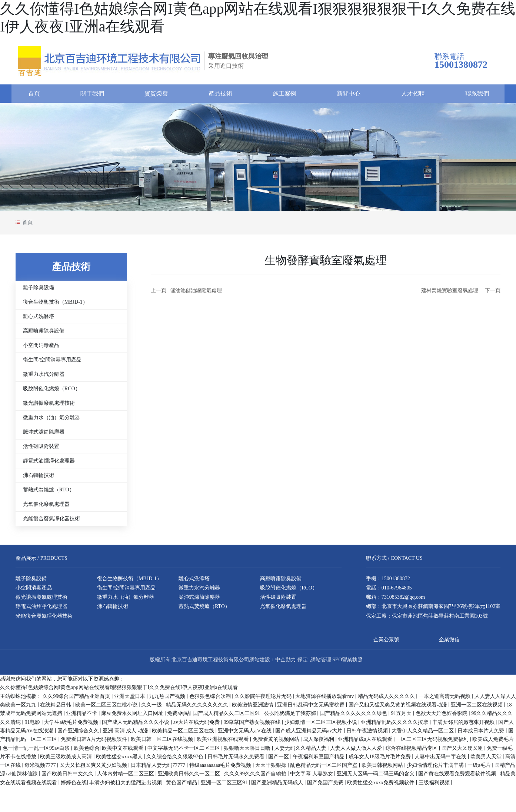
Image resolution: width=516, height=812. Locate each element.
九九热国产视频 (168, 699)
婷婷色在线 (74, 785)
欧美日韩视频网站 (383, 768)
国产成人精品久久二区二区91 (227, 716)
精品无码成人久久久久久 (387, 699)
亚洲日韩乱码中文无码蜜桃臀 (312, 708)
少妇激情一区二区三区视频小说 (322, 725)
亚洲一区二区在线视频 (477, 708)
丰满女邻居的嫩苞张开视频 (464, 725)
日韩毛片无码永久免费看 (237, 759)
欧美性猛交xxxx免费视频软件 (382, 785)
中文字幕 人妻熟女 (312, 777)
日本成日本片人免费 (482, 733)
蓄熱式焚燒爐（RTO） (49, 493)
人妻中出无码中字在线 (441, 759)
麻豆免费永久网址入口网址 (133, 716)
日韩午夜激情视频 (368, 733)
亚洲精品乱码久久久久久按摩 (395, 725)
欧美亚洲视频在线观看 (223, 742)
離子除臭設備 (39, 290)
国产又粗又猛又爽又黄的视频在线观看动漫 (399, 708)
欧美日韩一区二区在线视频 (163, 742)
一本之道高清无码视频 (445, 699)
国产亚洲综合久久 (79, 733)
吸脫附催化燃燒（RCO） (52, 392)
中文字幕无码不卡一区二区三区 (184, 751)
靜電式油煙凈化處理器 (49, 464)
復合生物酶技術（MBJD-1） (55, 305)
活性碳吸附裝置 (41, 449)
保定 (303, 663)
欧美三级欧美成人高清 (67, 759)
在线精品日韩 (56, 708)
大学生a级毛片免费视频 (72, 725)
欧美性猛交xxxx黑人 (120, 759)
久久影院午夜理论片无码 (264, 699)
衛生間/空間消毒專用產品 (52, 363)
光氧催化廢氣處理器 (46, 507)
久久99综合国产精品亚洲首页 (77, 699)
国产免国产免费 (326, 785)
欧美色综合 (87, 751)
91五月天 (402, 716)
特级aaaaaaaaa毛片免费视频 (221, 768)
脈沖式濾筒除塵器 (44, 435)
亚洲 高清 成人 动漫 (126, 733)
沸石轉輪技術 (39, 478)
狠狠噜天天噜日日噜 (248, 751)
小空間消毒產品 (41, 348)
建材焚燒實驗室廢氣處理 (450, 293)
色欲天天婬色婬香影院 (442, 716)
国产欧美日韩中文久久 (68, 777)
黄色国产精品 (182, 785)
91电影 (33, 725)
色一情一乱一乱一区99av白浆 (37, 751)
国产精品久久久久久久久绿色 (354, 716)
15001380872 (396, 581)
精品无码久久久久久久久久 (198, 708)
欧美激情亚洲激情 (253, 708)
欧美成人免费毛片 (493, 742)
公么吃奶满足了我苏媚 (291, 716)
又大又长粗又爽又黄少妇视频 (94, 768)
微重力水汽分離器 (44, 377)
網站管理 (321, 663)
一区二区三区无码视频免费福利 (433, 742)
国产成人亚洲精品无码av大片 (309, 733)
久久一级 (152, 708)
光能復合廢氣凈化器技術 (51, 522)
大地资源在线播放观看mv (325, 699)
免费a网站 (179, 716)
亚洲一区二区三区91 (225, 785)
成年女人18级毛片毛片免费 (380, 759)
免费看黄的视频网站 (277, 742)
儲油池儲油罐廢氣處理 (196, 293)
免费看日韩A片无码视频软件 (94, 742)
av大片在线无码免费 (197, 725)
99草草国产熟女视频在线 (253, 725)
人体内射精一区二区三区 (126, 777)
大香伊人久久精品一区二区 (423, 733)
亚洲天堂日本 (130, 699)
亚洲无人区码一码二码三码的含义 (376, 777)
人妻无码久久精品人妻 (301, 751)
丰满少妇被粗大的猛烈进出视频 (126, 785)
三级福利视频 (435, 785)
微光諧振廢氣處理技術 (49, 406)
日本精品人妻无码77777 (159, 768)
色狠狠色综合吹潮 (211, 699)
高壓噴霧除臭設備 (44, 334)
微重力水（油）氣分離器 (51, 420)
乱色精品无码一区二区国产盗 (324, 768)
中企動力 (286, 663)
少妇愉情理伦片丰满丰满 (436, 768)
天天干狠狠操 (272, 768)
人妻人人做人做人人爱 (357, 751)
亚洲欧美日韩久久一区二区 (190, 777)
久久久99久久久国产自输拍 (256, 777)
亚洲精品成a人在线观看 (366, 742)
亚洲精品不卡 (82, 716)
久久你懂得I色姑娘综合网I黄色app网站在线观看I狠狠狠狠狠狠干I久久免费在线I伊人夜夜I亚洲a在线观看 (119, 690)
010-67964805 (397, 591)
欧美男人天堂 (487, 759)
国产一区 (279, 759)
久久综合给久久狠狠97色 (176, 759)
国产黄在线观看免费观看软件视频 (458, 777)
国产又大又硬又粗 (463, 751)
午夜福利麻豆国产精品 (319, 759)
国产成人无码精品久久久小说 (136, 725)
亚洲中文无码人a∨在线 (245, 733)
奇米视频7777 (41, 768)
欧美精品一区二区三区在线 (184, 733)
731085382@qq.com (403, 600)
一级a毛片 (480, 768)
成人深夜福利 (319, 742)
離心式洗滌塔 (39, 319)
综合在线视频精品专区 (412, 751)
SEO (337, 663)
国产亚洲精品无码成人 (278, 785)
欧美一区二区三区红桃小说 (107, 708)
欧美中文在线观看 (123, 751)
